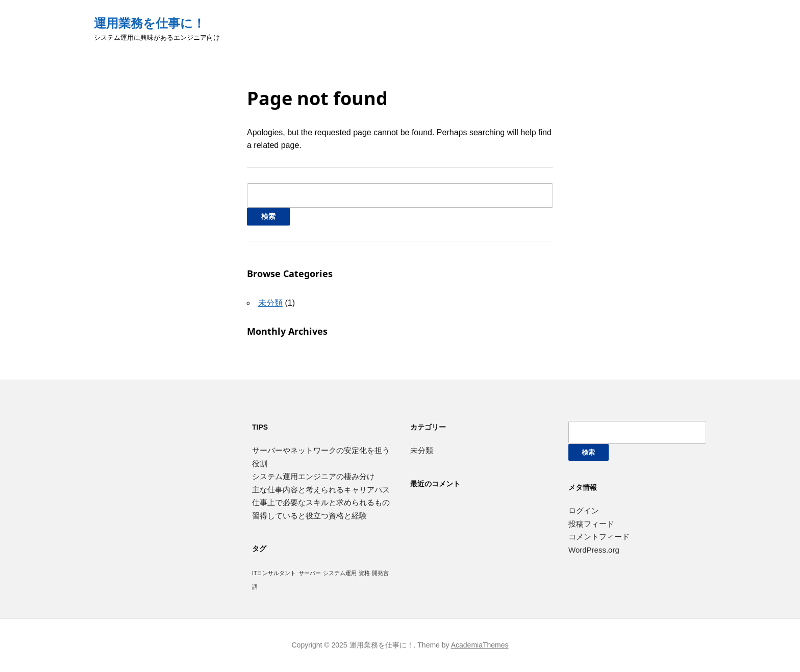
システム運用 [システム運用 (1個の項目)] (340, 573)
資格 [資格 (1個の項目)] (364, 573)
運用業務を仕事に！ (149, 23)
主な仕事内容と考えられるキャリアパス (321, 490)
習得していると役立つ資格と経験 (309, 516)
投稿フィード (591, 524)
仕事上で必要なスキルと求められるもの (321, 502)
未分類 (270, 303)
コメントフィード (599, 537)
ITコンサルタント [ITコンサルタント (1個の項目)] (274, 573)
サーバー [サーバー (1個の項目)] (310, 573)
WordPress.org (594, 550)
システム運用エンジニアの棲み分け (313, 476)
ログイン (584, 511)
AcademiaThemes (480, 645)
